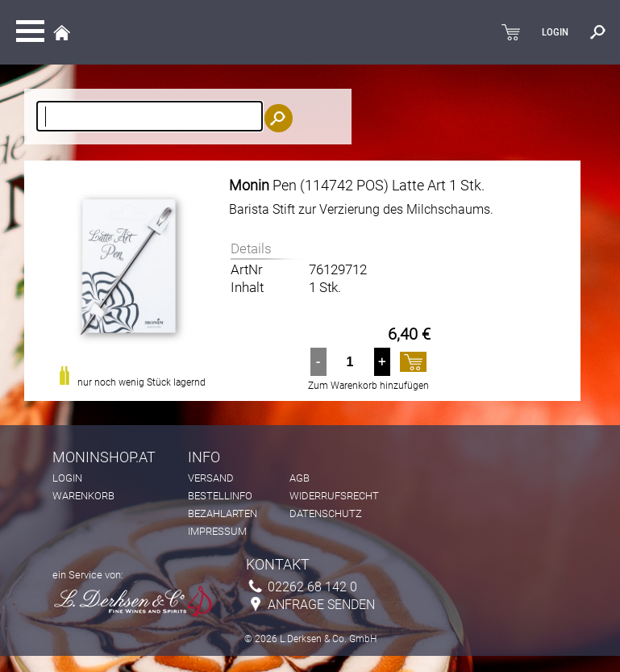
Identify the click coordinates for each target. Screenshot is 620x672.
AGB (300, 478)
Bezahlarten (223, 513)
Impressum (217, 531)
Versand (211, 478)
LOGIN (555, 32)
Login (67, 478)
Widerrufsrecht (334, 496)
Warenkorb (83, 496)
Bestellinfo (220, 496)
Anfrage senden (321, 605)
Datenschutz (326, 513)
